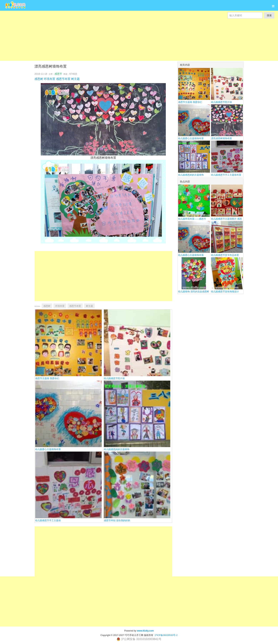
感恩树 (39, 79)
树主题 (75, 79)
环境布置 (49, 79)
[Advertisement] (107, 36)
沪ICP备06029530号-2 (166, 635)
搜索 (269, 15)
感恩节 (58, 74)
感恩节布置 (63, 79)
